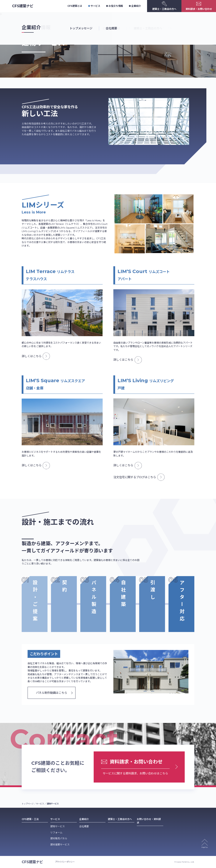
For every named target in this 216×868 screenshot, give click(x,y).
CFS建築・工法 (30, 819)
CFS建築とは (75, 6)
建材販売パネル (59, 838)
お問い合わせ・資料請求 (149, 821)
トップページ (28, 804)
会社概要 (84, 826)
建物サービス (58, 826)
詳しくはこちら (36, 356)
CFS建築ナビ (23, 6)
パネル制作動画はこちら (52, 693)
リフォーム (56, 832)
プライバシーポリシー (65, 862)
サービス (94, 6)
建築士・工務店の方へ (120, 819)
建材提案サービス (60, 845)
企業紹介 (135, 6)
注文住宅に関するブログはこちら (139, 477)
